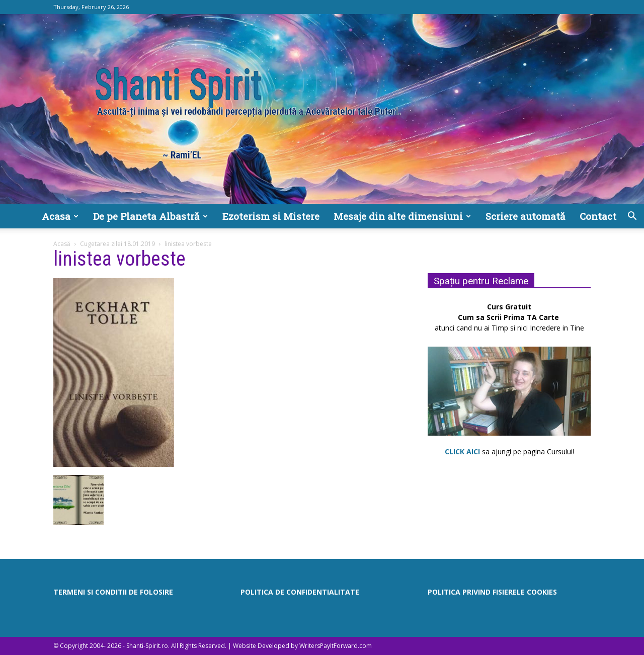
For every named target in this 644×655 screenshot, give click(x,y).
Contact (598, 216)
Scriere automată (526, 216)
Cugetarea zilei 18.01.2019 (117, 244)
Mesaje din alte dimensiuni (402, 216)
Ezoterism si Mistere (271, 216)
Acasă (62, 244)
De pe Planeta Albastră (150, 216)
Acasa (60, 216)
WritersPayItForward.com (336, 646)
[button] (632, 217)
